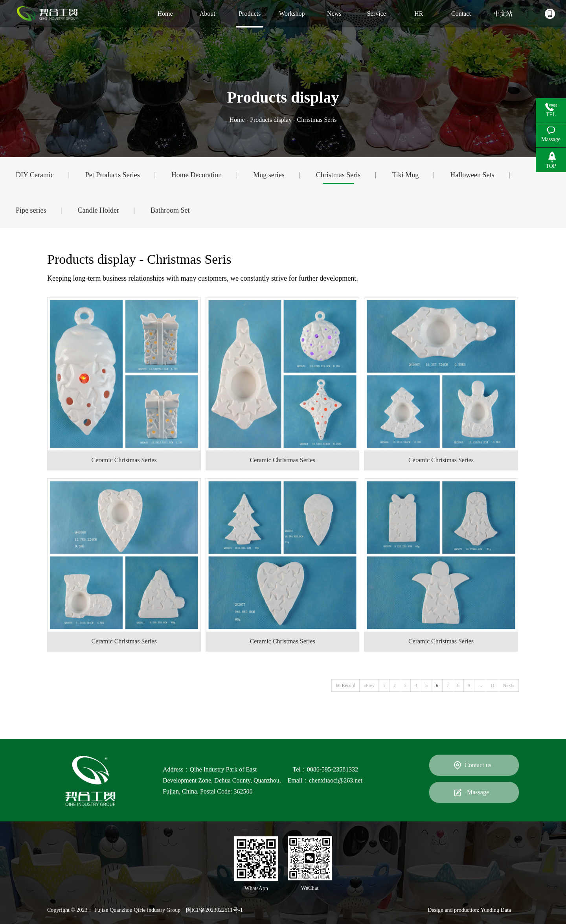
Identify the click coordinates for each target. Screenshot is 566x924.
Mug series (269, 175)
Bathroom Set (170, 210)
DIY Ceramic (35, 175)
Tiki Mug (405, 175)
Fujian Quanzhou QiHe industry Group (137, 910)
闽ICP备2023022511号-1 (214, 910)
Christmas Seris (338, 175)
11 (492, 685)
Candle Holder (98, 210)
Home (237, 120)
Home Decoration (197, 175)
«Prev (369, 685)
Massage (478, 792)
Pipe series (31, 210)
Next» (509, 685)
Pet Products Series (113, 175)
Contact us (478, 765)
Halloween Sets (472, 175)
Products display (271, 120)
